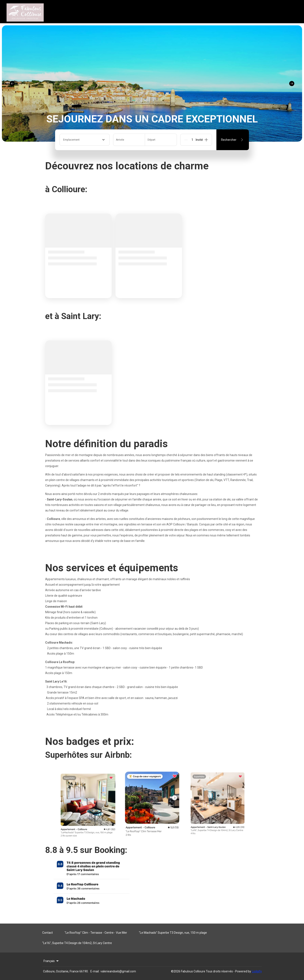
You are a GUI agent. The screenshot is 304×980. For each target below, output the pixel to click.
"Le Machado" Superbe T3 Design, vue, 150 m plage (173, 933)
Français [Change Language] (51, 961)
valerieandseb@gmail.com (118, 971)
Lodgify (257, 971)
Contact (47, 933)
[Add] (206, 140)
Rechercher (233, 140)
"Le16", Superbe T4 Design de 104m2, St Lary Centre (77, 943)
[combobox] (85, 140)
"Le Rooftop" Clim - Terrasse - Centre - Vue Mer (96, 933)
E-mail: (95, 971)
